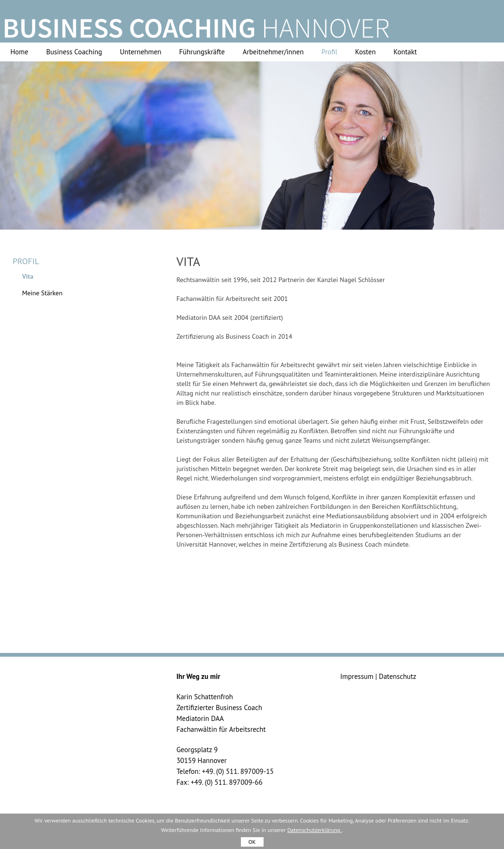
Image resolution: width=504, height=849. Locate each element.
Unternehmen (141, 52)
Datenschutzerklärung (314, 830)
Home (19, 52)
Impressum (357, 676)
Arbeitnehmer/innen (273, 52)
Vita (28, 276)
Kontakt (405, 52)
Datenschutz (397, 676)
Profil (329, 52)
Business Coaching (74, 52)
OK (252, 842)
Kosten (366, 52)
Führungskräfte (202, 52)
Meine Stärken (43, 293)
